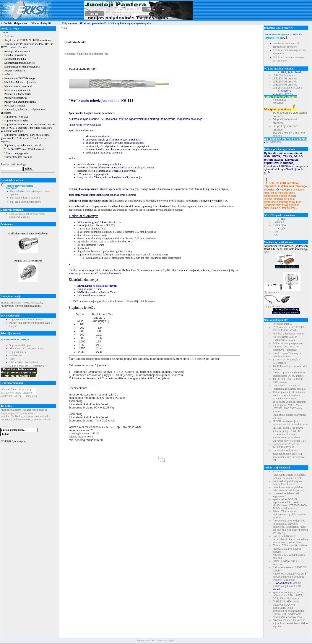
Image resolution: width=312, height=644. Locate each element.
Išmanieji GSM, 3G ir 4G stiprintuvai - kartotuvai (286, 348)
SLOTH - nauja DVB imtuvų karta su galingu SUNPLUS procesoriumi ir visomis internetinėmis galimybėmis (288, 433)
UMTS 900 (278, 222)
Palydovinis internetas (14, 98)
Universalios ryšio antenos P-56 (289, 441)
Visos (12, 359)
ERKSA (147, 641)
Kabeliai (7, 74)
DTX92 (290, 447)
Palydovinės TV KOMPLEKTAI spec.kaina (26, 40)
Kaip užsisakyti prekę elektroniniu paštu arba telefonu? (27, 215)
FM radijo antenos (282, 324)
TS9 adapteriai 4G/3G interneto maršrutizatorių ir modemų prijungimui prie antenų (289, 395)
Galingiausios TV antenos (286, 444)
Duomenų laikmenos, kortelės (18, 63)
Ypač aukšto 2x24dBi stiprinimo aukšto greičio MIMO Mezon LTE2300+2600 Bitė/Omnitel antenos (289, 407)
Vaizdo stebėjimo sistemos (16, 157)
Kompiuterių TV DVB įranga (18, 78)
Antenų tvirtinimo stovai (15, 51)
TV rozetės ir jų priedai (15, 153)
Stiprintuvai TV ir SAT (15, 117)
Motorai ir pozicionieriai (15, 90)
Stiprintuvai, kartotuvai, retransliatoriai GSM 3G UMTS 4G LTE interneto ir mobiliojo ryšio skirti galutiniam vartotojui (28, 128)
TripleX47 (278, 447)
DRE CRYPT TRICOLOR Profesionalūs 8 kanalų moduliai (289, 387)
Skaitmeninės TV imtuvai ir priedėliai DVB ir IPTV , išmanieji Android (27, 46)
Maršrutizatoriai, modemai (17, 86)
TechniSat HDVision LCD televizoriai (23, 149)
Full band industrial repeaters (25, 198)
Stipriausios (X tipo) (20, 345)
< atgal (161, 462)
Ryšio (268, 292)
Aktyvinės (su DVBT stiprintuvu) (27, 349)
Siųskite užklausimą (11, 303)
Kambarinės (16, 355)
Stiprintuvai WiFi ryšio (15, 121)
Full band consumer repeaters (25, 202)
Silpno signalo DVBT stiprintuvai (27, 366)
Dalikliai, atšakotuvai (14, 55)
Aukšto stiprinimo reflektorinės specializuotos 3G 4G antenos (289, 374)
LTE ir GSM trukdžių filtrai (24, 362)
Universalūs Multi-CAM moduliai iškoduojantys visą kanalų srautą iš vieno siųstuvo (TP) (288, 455)
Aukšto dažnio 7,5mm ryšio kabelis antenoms (287, 355)
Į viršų (161, 458)
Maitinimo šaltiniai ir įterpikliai (19, 82)
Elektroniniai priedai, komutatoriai (21, 67)
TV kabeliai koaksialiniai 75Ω (92, 54)
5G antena (278, 471)
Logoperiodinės (17, 352)
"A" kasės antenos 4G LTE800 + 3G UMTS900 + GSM (289, 329)
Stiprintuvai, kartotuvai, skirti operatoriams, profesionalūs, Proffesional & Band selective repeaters (26, 138)
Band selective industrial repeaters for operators (286, 45)
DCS (275, 235)
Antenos (7, 36)
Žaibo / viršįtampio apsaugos (288, 343)
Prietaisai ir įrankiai (13, 106)
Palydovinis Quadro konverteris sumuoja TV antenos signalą (289, 476)
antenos (275, 292)
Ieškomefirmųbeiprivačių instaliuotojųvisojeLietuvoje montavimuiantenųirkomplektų (19, 393)
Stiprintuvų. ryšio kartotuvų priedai (21, 145)
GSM (275, 232)
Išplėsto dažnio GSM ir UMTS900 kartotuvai (285, 338)
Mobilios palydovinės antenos (288, 334)
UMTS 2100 (279, 225)
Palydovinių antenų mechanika (19, 102)
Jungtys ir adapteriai (13, 71)
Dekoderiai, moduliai (14, 59)
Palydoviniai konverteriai (16, 94)
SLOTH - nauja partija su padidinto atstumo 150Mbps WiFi (290, 423)
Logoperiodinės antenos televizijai (27, 320)
